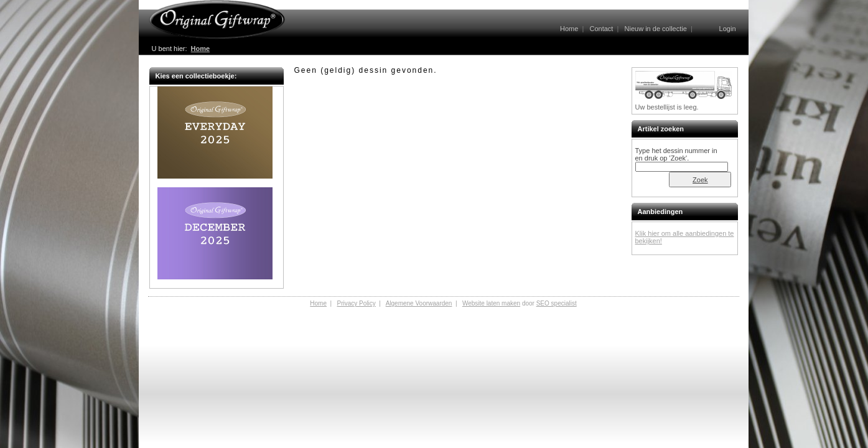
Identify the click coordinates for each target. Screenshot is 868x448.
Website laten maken (491, 303)
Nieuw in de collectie (656, 29)
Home (569, 29)
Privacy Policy (356, 303)
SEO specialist (557, 303)
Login (728, 29)
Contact (601, 29)
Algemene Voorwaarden (419, 303)
